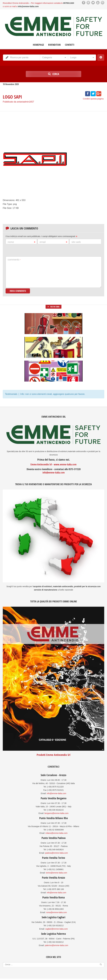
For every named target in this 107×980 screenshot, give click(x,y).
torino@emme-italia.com (56, 873)
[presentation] (27, 250)
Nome (22, 242)
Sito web (76, 242)
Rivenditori (54, 45)
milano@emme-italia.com (56, 833)
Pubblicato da (18, 102)
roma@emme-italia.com (56, 912)
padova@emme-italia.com (56, 853)
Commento (14, 260)
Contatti (70, 45)
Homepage (38, 45)
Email (53, 242)
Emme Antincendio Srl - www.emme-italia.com (53, 464)
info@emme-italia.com (54, 473)
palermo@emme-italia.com (56, 945)
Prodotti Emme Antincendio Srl (53, 755)
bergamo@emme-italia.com (56, 813)
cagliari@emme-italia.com (56, 929)
